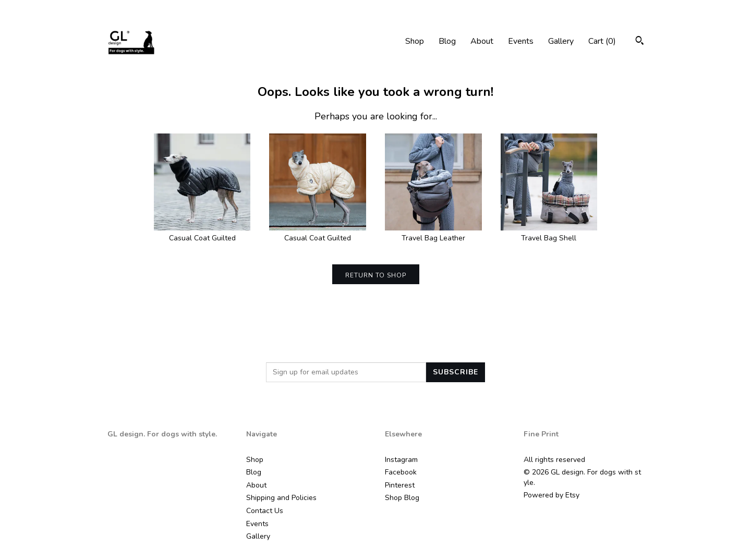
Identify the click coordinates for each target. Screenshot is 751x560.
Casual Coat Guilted (202, 233)
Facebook (401, 472)
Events (521, 41)
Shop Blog (402, 498)
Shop (415, 41)
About (482, 41)
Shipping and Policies (281, 498)
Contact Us (265, 511)
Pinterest (400, 485)
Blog (447, 41)
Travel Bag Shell (549, 233)
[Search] (640, 42)
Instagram (401, 460)
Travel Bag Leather (433, 233)
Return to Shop (376, 275)
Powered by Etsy (552, 495)
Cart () (602, 41)
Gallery (561, 41)
